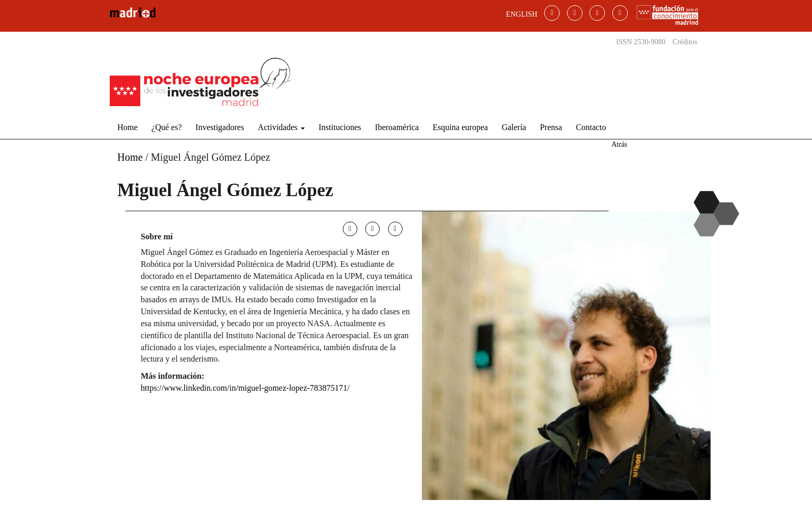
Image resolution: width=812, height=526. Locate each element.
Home (128, 127)
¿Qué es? (166, 127)
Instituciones (340, 127)
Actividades (281, 127)
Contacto (591, 127)
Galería (514, 127)
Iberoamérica (397, 127)
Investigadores (220, 127)
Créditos (685, 42)
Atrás (619, 144)
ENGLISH (522, 14)
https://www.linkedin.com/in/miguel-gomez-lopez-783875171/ (246, 388)
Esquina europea (460, 127)
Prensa (551, 127)
